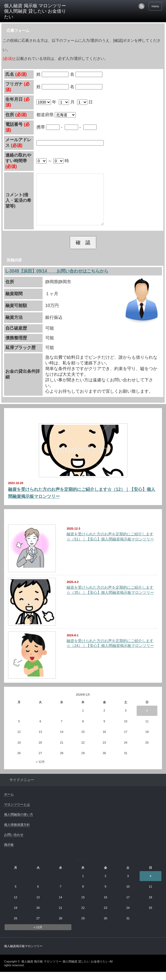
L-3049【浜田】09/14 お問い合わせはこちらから (57, 279)
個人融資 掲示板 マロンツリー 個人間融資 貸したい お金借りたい (65, 969)
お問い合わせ (14, 843)
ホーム (9, 802)
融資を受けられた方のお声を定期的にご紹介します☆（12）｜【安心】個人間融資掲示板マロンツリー (82, 501)
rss (141, 6)
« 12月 (40, 770)
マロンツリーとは (17, 813)
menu (155, 6)
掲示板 (9, 853)
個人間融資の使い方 (19, 823)
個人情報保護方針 (17, 833)
